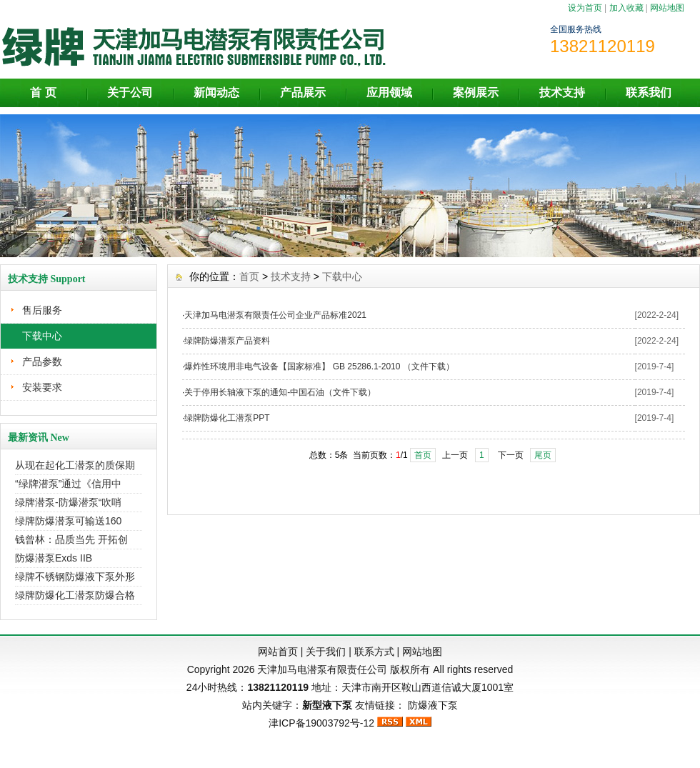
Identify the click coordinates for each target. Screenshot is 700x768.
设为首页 (585, 8)
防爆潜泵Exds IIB (54, 558)
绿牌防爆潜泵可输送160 (68, 521)
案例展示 (476, 93)
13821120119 (278, 687)
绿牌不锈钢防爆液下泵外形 (75, 577)
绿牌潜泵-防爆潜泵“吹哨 (68, 502)
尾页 (543, 455)
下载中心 (42, 336)
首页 (249, 276)
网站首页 (278, 652)
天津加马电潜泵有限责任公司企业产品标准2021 (275, 315)
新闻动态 (216, 93)
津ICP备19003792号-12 (321, 723)
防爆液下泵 (433, 705)
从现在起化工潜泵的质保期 (75, 465)
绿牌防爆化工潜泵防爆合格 (75, 595)
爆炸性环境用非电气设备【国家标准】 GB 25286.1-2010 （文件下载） (319, 366)
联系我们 (649, 93)
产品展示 (303, 93)
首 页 (43, 93)
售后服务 (42, 310)
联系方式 (374, 652)
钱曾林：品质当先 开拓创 (71, 539)
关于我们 (326, 652)
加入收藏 (626, 8)
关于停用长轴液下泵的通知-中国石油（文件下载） (280, 392)
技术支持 (562, 93)
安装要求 (42, 387)
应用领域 (389, 93)
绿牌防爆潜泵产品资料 (227, 341)
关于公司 (130, 93)
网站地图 (667, 8)
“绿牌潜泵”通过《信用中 (68, 484)
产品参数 (42, 361)
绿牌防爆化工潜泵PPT (227, 418)
